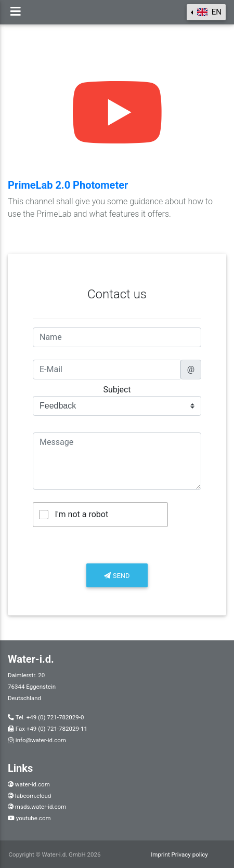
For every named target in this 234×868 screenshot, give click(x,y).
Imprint (161, 854)
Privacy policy (190, 854)
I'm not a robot (82, 514)
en (208, 12)
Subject (117, 390)
